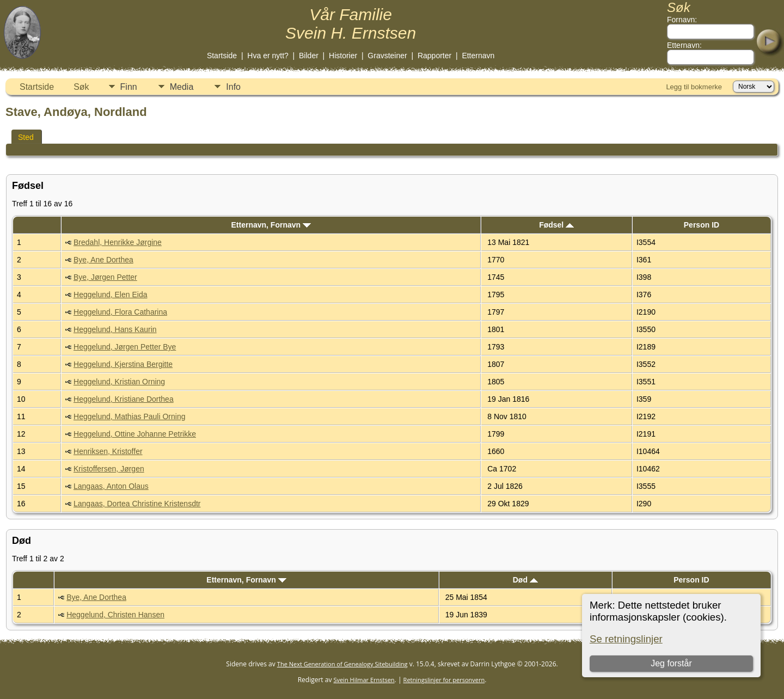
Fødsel (556, 225)
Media (182, 87)
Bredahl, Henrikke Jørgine (118, 242)
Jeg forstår (671, 663)
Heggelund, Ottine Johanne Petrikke (135, 434)
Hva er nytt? (268, 56)
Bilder (309, 56)
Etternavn (478, 56)
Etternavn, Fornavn (271, 225)
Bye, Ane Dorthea (103, 260)
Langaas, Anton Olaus (111, 486)
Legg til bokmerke (694, 87)
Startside (222, 56)
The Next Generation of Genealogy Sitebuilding (342, 664)
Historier (343, 56)
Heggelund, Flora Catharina (120, 312)
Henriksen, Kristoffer (108, 451)
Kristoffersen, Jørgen (109, 469)
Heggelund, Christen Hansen (115, 615)
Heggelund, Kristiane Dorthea (124, 399)
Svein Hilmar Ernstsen (364, 680)
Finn (129, 87)
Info (233, 87)
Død (525, 580)
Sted (26, 137)
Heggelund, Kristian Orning (119, 382)
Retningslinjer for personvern (444, 680)
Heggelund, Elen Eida (110, 295)
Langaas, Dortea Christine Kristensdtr (137, 504)
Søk (81, 87)
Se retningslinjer (626, 639)
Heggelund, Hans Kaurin (115, 329)
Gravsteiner (387, 56)
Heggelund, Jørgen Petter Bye (125, 347)
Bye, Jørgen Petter (105, 277)
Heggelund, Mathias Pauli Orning (129, 416)
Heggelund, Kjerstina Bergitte (123, 364)
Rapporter (434, 56)
